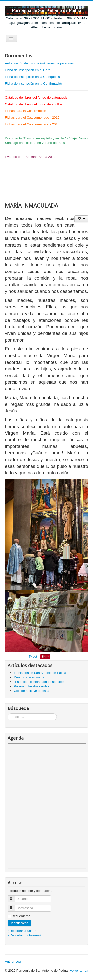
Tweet (33, 657)
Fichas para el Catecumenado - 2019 (32, 118)
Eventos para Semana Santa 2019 (30, 157)
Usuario (14, 897)
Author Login (14, 961)
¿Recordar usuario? (22, 931)
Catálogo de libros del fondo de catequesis (36, 97)
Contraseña (14, 906)
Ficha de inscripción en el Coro (28, 70)
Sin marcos (47, 806)
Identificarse (20, 923)
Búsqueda (8, 714)
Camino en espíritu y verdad (45, 138)
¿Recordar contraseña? (25, 935)
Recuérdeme (21, 916)
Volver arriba (79, 970)
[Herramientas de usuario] (81, 219)
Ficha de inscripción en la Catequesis (32, 77)
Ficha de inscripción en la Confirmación (34, 83)
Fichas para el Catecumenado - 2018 (32, 124)
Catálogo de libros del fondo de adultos (34, 104)
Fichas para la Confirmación (26, 111)
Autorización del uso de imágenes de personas (39, 63)
